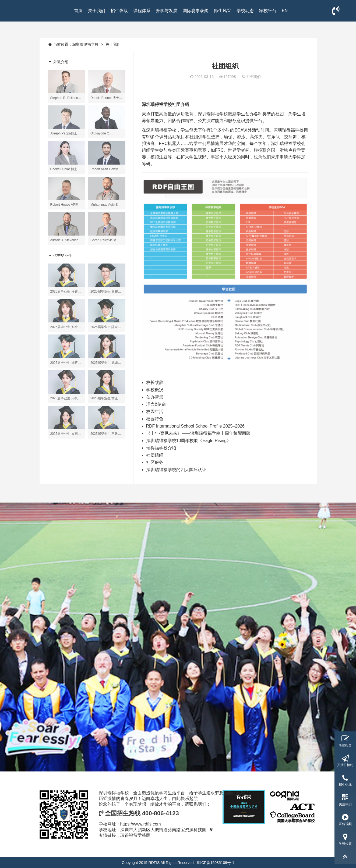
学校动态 (245, 11)
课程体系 (142, 11)
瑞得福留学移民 (135, 835)
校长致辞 (155, 383)
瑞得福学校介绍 (161, 448)
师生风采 (223, 11)
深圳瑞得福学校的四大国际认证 (176, 470)
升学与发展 (167, 11)
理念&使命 (156, 404)
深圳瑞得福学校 (85, 44)
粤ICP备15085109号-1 (215, 863)
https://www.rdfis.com (141, 824)
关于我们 (97, 11)
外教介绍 (58, 62)
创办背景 (155, 397)
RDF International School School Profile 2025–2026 (195, 426)
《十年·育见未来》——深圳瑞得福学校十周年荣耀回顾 (198, 433)
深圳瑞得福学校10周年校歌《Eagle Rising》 (189, 441)
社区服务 (155, 462)
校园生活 (155, 412)
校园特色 (155, 419)
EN (285, 11)
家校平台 (268, 11)
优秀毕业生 (60, 255)
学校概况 (155, 390)
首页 (78, 11)
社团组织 (155, 455)
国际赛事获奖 (196, 11)
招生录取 (119, 11)
